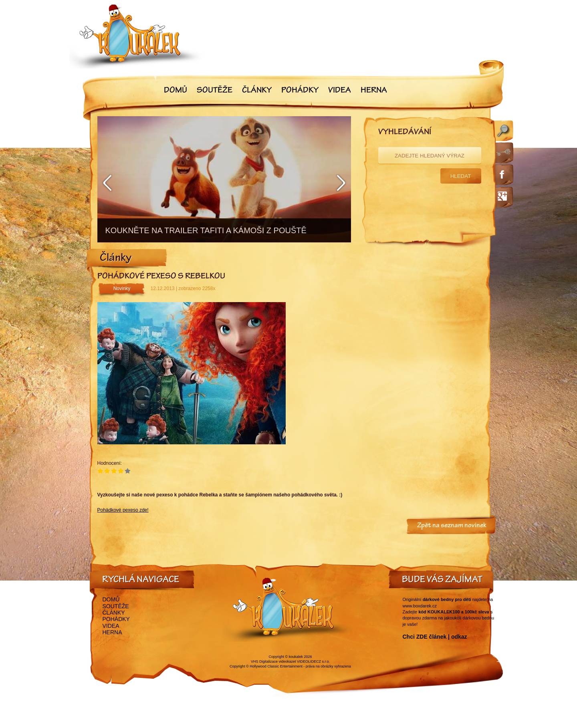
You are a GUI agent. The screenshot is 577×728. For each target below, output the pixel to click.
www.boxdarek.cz (420, 606)
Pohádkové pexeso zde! (123, 510)
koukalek (296, 657)
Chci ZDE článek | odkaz (435, 637)
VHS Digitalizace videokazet (273, 661)
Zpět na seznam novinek (452, 526)
